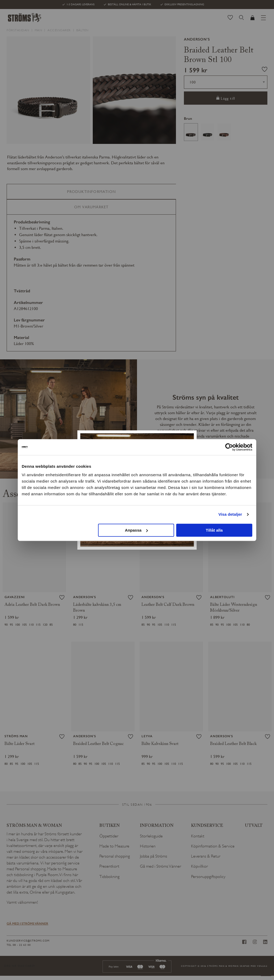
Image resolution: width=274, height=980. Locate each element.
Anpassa (136, 530)
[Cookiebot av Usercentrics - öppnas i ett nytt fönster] (229, 447)
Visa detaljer (230, 514)
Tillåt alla (214, 530)
